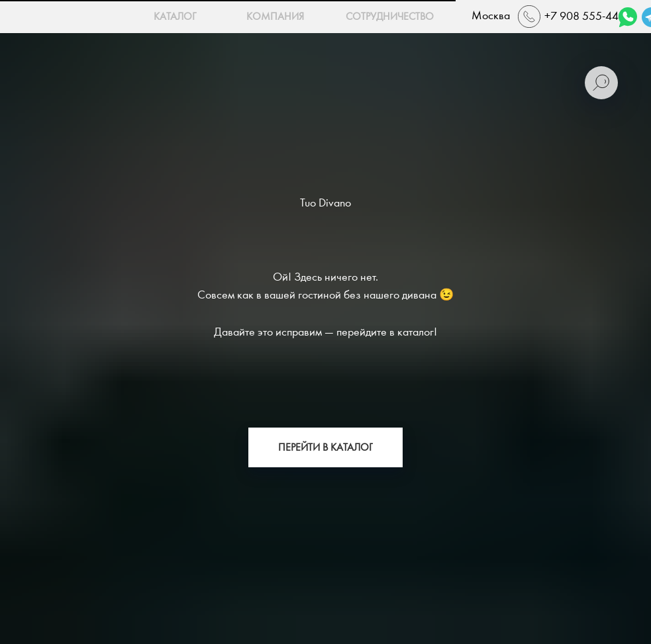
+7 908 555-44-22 (590, 16)
